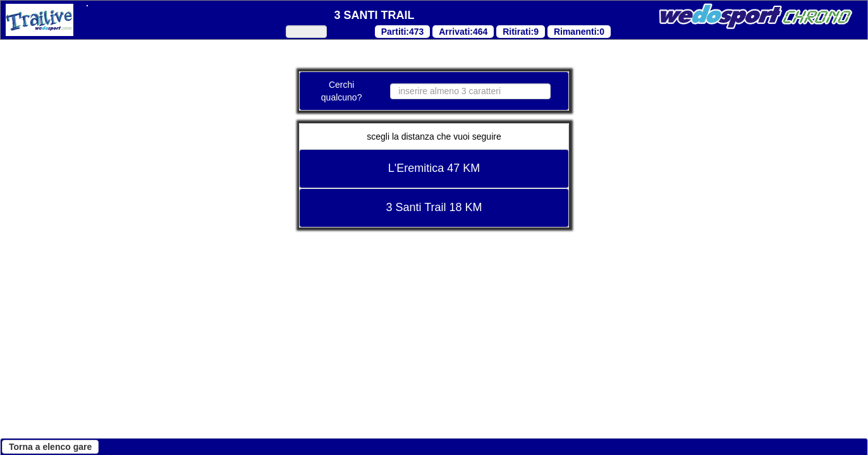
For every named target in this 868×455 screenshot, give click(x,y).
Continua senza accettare (150, 427)
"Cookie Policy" (337, 278)
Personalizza (333, 427)
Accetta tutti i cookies (450, 427)
